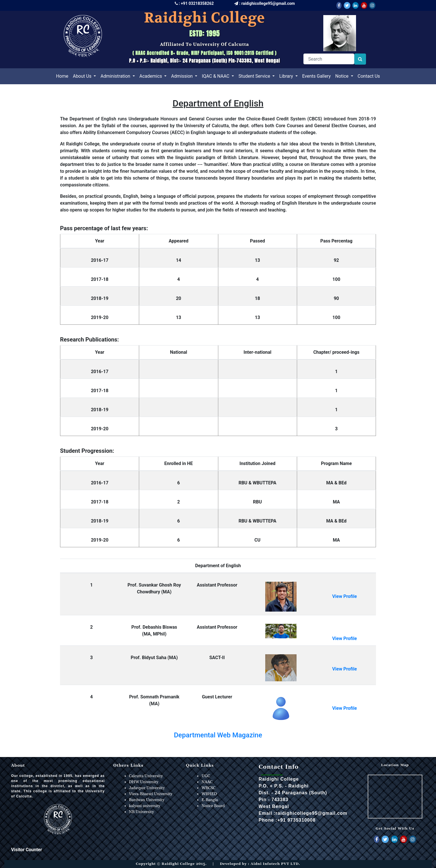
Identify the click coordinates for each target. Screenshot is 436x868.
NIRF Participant (207, 53)
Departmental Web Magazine (218, 735)
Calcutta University (146, 776)
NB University (141, 812)
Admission (182, 76)
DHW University (144, 782)
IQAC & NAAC (216, 76)
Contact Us (369, 76)
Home (63, 76)
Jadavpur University (147, 788)
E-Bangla (210, 800)
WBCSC (208, 788)
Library (287, 76)
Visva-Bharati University (151, 794)
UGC (206, 776)
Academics (151, 76)
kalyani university (145, 806)
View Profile (345, 596)
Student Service (255, 76)
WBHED (209, 794)
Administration (116, 76)
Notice (343, 76)
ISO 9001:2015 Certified (250, 53)
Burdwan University (147, 800)
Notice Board (213, 806)
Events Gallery (316, 76)
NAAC (207, 782)
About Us (83, 76)
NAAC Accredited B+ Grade (162, 53)
